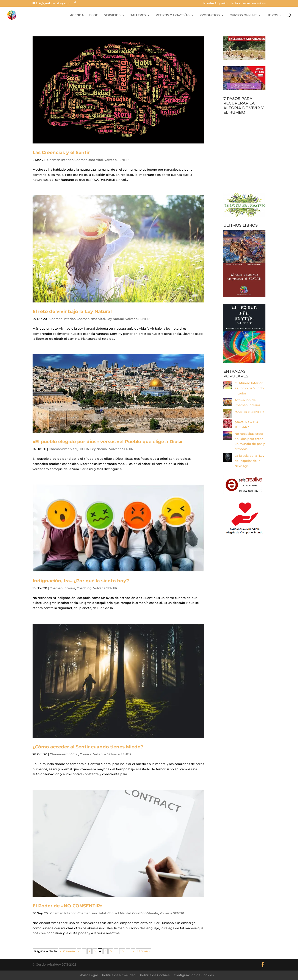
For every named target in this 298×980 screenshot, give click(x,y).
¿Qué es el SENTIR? (249, 412)
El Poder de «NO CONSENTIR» (68, 906)
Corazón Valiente (93, 754)
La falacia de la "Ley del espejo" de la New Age (249, 461)
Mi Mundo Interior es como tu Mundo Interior (249, 388)
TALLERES (138, 15)
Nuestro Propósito (215, 3)
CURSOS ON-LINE (243, 15)
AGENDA (77, 15)
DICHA (84, 449)
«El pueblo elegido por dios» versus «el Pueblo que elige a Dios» (107, 442)
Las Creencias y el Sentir (61, 152)
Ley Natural (115, 319)
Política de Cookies (155, 975)
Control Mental (119, 913)
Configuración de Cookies (194, 975)
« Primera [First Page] (67, 951)
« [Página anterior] (79, 951)
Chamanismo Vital (89, 160)
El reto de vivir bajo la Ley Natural (72, 311)
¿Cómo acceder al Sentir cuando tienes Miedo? (88, 747)
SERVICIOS (112, 15)
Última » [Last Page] (144, 951)
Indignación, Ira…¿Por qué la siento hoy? (81, 581)
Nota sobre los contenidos (248, 3)
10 (122, 951)
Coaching (84, 588)
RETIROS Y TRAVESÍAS (173, 15)
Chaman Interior (60, 160)
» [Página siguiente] (133, 951)
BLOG (94, 15)
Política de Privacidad (119, 975)
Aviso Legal (89, 975)
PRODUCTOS (210, 15)
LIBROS (272, 15)
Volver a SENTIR (116, 160)
